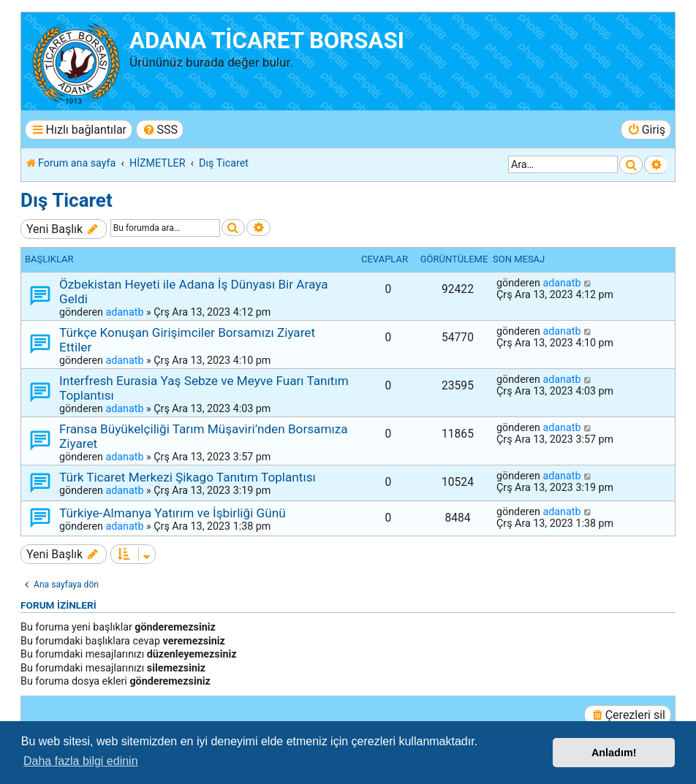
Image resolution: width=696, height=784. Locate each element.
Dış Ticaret (67, 200)
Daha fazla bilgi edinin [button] (81, 761)
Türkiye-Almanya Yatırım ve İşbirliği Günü (173, 513)
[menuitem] (160, 130)
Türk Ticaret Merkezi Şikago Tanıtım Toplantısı (188, 477)
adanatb (124, 312)
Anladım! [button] (614, 753)
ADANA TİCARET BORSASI (267, 41)
